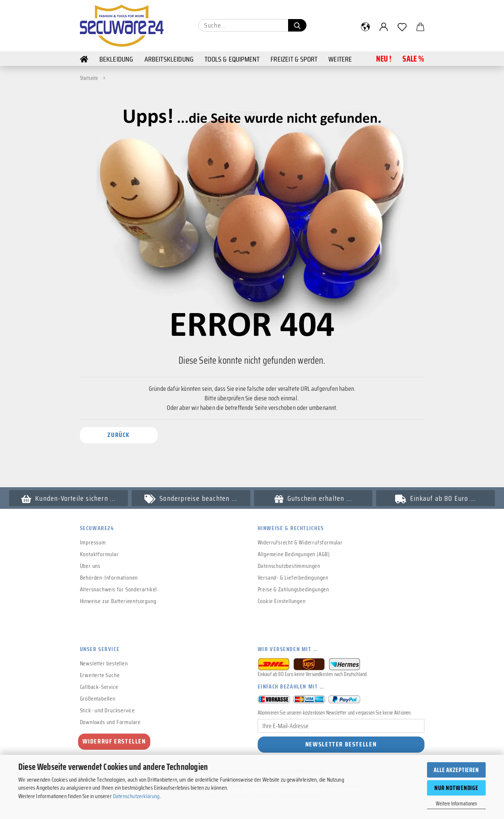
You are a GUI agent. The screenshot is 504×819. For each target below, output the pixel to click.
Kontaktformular (99, 554)
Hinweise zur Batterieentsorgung (118, 601)
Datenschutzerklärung (136, 796)
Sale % (413, 59)
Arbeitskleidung (169, 59)
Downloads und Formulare (110, 722)
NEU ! (384, 59)
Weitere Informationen (456, 804)
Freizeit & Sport (294, 59)
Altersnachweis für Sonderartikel (119, 589)
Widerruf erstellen (114, 741)
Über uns (90, 566)
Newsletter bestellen (104, 663)
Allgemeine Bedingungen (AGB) (294, 554)
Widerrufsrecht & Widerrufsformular (300, 542)
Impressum (93, 542)
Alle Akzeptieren (456, 770)
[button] (365, 27)
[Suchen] (297, 25)
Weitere (340, 59)
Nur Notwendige (456, 788)
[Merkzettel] (402, 27)
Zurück (119, 435)
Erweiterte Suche (100, 675)
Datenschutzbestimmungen (289, 566)
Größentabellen (98, 699)
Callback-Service (99, 687)
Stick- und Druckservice (107, 710)
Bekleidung (116, 59)
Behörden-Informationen (109, 578)
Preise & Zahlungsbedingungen (293, 589)
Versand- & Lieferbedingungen (293, 578)
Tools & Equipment (232, 59)
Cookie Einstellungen (282, 601)
